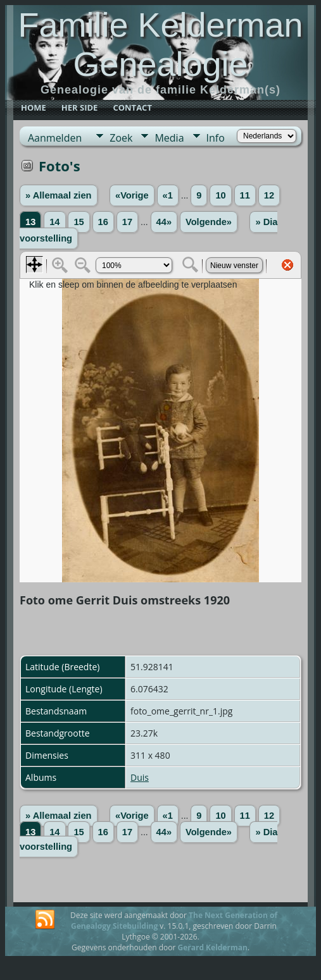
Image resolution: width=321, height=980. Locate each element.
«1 (168, 195)
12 (269, 195)
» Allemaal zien (59, 195)
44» (164, 222)
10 (220, 195)
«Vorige (132, 195)
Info (216, 138)
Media (169, 138)
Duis (140, 777)
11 (245, 195)
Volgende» (209, 222)
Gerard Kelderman (212, 947)
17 (127, 222)
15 (79, 222)
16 (103, 222)
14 (54, 222)
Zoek (121, 138)
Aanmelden (55, 138)
